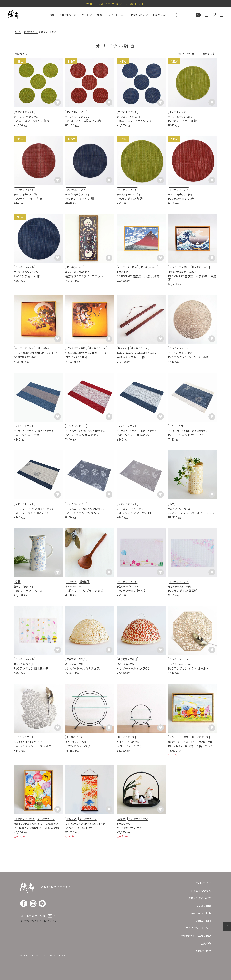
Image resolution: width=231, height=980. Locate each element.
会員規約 (206, 943)
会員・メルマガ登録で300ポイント (116, 4)
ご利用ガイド (203, 883)
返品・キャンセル (201, 913)
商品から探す (139, 15)
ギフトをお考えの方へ (198, 890)
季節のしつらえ (68, 15)
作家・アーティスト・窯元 (111, 15)
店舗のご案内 (203, 921)
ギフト (87, 15)
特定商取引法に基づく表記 (196, 936)
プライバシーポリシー (198, 928)
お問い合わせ (203, 951)
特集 (52, 15)
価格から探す (162, 15)
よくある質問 (203, 906)
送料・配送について (199, 898)
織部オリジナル (31, 32)
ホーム (18, 32)
